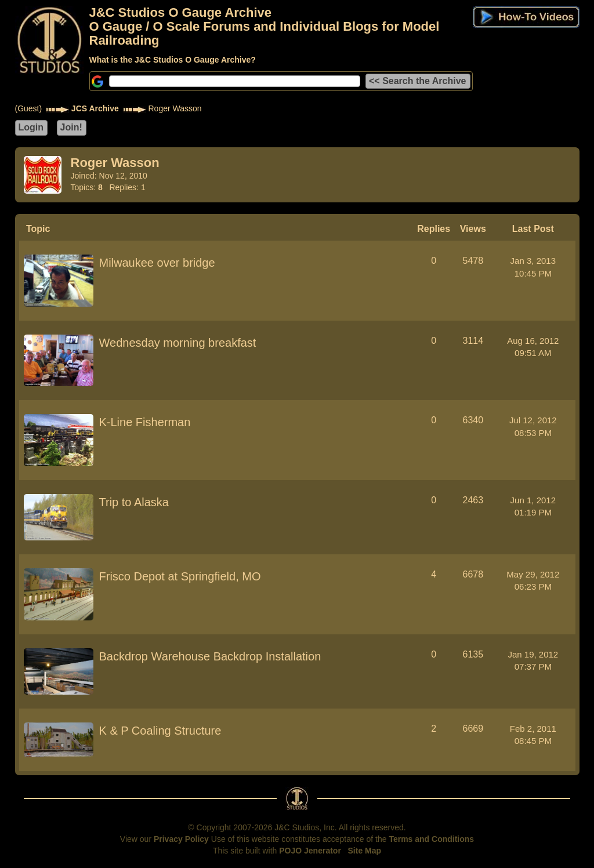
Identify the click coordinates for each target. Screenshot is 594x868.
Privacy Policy (181, 839)
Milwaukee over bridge (157, 263)
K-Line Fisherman (145, 422)
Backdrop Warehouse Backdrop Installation (210, 656)
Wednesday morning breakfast (178, 343)
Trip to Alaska (134, 502)
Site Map (365, 851)
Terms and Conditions (431, 839)
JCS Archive (95, 108)
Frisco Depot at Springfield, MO (180, 576)
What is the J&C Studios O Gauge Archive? (173, 60)
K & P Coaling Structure (160, 731)
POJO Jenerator (310, 851)
